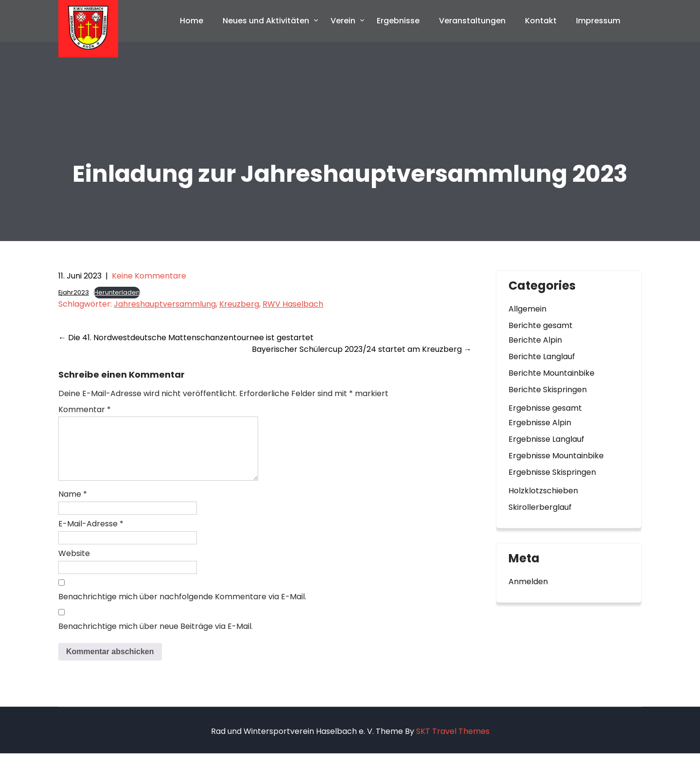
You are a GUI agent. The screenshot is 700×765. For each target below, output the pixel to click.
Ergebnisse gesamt (545, 408)
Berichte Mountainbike (551, 373)
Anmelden (528, 582)
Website (74, 565)
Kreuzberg (239, 304)
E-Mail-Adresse (91, 535)
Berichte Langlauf (542, 356)
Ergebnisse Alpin (540, 423)
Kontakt (541, 21)
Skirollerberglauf (540, 507)
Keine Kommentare (149, 276)
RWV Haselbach (293, 304)
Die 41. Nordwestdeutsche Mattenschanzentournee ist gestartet (186, 338)
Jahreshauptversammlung (165, 304)
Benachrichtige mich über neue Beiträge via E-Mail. (156, 638)
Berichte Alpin (535, 340)
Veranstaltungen (472, 21)
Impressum (598, 21)
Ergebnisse (398, 21)
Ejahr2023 (74, 292)
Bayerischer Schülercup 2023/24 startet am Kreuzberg (362, 349)
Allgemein (527, 309)
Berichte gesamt (541, 325)
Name (73, 506)
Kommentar (85, 409)
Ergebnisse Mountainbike (556, 456)
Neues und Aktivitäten (266, 21)
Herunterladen (117, 292)
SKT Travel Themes (453, 743)
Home (192, 21)
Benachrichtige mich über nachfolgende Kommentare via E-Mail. (182, 608)
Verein (343, 21)
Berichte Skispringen (548, 390)
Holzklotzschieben (543, 491)
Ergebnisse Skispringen (552, 472)
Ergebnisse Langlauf (546, 439)
